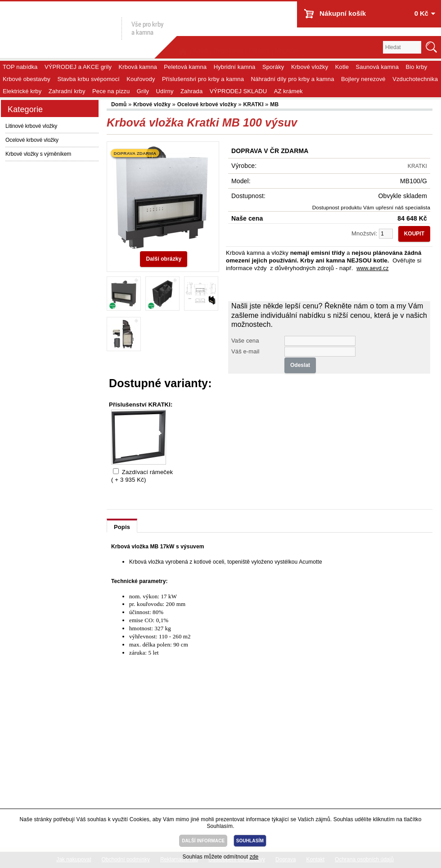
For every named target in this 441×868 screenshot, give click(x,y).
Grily (143, 91)
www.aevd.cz (372, 268)
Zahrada (191, 91)
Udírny (165, 91)
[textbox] (402, 47)
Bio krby (417, 67)
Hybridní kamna (235, 67)
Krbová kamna (138, 67)
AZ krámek (288, 91)
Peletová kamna (185, 67)
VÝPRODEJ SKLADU (238, 91)
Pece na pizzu (111, 91)
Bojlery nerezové (363, 79)
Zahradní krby (67, 91)
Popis (122, 527)
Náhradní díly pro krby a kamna (293, 79)
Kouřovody (141, 79)
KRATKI (254, 104)
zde (254, 857)
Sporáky (273, 67)
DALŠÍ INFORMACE (203, 841)
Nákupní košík (343, 13)
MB (274, 104)
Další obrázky (164, 259)
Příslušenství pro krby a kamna (203, 79)
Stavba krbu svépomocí (88, 79)
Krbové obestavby (27, 79)
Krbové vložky (310, 67)
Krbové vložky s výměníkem (38, 154)
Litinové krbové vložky (31, 126)
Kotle (342, 67)
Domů (120, 104)
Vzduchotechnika (415, 79)
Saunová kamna (378, 67)
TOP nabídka (20, 67)
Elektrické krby (22, 91)
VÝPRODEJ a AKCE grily (78, 67)
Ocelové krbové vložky (32, 140)
